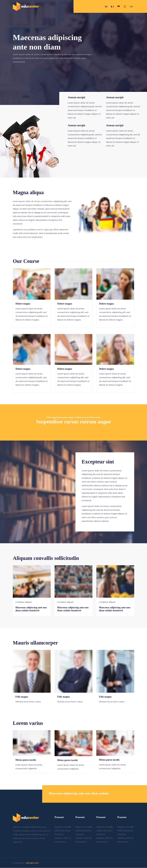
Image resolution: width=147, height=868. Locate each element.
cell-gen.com (32, 864)
